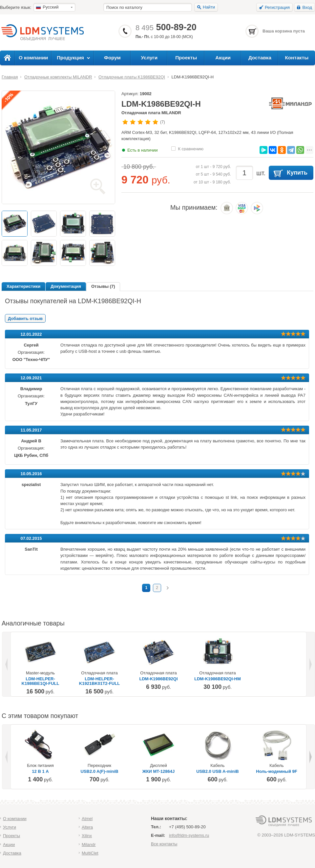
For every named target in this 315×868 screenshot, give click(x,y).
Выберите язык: (16, 7)
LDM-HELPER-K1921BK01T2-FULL (99, 681)
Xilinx (87, 836)
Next (310, 664)
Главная (10, 77)
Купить (297, 173)
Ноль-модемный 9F (276, 772)
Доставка (260, 58)
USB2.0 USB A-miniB (218, 772)
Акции (223, 58)
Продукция (70, 58)
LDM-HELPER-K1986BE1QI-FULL (41, 681)
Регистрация (277, 7)
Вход (307, 7)
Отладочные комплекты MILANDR (58, 77)
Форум (112, 58)
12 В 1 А (40, 772)
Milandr (89, 845)
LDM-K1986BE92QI (158, 679)
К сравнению (191, 148)
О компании (33, 58)
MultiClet (90, 853)
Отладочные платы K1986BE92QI (132, 77)
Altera (87, 827)
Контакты (297, 58)
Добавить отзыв (25, 318)
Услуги (149, 58)
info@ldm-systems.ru (189, 835)
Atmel (87, 819)
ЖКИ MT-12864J (158, 772)
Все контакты (164, 844)
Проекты (186, 58)
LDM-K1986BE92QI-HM (218, 679)
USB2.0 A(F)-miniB (99, 772)
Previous (7, 664)
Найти (209, 7)
